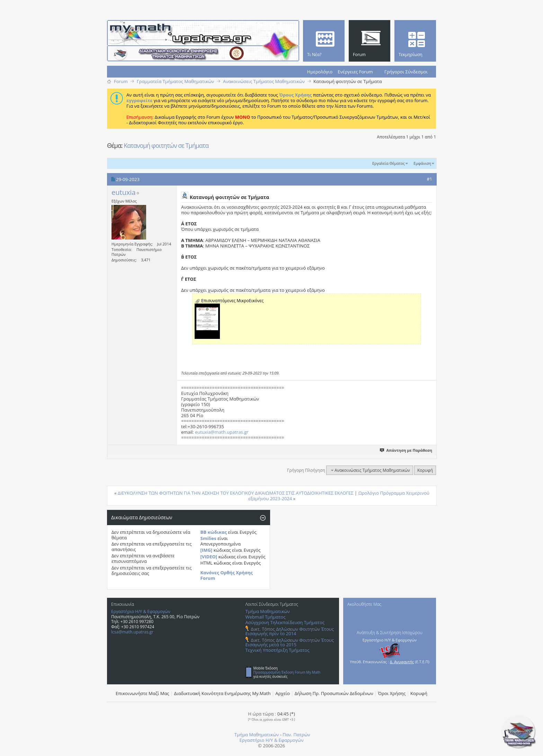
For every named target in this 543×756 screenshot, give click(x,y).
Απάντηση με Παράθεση (406, 450)
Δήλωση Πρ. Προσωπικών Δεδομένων (334, 693)
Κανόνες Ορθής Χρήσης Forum (227, 575)
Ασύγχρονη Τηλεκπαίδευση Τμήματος (285, 622)
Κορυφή (425, 470)
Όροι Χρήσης (392, 693)
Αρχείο (283, 693)
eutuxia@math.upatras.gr (222, 432)
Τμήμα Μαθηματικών (268, 611)
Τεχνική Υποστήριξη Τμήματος (278, 650)
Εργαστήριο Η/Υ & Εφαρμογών (141, 611)
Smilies (208, 538)
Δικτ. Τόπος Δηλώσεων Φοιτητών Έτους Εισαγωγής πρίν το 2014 (290, 631)
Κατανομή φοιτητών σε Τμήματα (166, 145)
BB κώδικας (214, 532)
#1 (429, 179)
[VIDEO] (209, 557)
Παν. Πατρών (296, 735)
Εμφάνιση (422, 163)
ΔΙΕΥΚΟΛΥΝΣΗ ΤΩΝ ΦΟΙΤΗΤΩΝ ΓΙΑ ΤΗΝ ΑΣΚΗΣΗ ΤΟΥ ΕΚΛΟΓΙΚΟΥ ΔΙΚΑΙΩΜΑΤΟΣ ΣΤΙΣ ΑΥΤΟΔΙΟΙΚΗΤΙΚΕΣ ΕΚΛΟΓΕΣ (236, 493)
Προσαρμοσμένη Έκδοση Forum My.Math (287, 672)
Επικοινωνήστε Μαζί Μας (143, 693)
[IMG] (207, 550)
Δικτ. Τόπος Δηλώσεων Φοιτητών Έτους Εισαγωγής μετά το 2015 (290, 642)
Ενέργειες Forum (355, 72)
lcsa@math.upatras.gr (132, 632)
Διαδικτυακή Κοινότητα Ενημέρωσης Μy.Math (222, 693)
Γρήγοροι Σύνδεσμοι (406, 72)
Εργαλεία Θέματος (389, 163)
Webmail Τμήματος (266, 617)
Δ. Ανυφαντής (402, 662)
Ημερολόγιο (320, 72)
